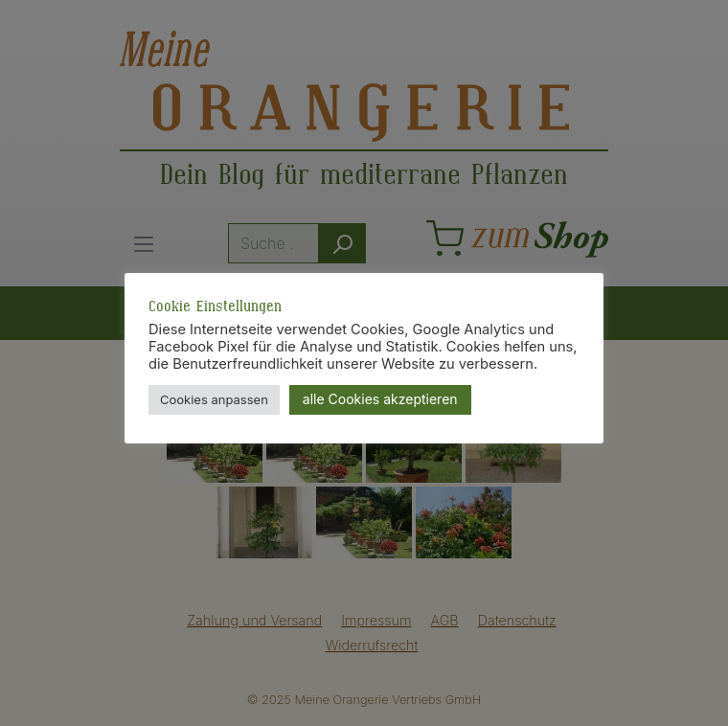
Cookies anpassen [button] (214, 399)
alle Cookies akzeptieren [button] (380, 399)
